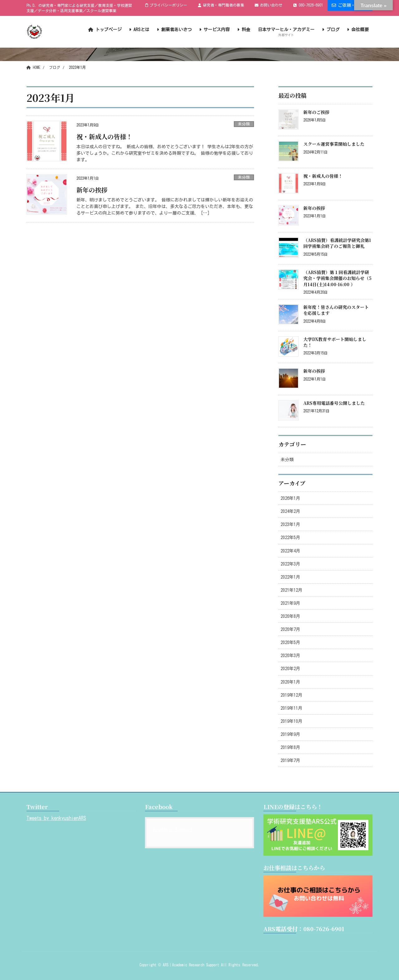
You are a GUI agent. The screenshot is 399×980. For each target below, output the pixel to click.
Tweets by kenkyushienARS (56, 818)
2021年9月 (290, 603)
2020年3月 (290, 656)
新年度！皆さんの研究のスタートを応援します (336, 310)
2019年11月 (291, 708)
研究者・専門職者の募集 (221, 5)
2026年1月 (290, 498)
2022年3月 (290, 564)
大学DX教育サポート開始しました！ (335, 342)
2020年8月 (290, 616)
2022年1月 (290, 577)
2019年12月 (291, 695)
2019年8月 (290, 747)
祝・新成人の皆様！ (104, 137)
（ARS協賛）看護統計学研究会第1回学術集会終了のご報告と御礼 (337, 243)
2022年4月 (290, 551)
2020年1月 (290, 682)
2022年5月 (290, 537)
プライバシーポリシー (166, 5)
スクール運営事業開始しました (334, 144)
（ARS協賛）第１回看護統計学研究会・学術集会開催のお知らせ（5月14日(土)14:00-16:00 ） (337, 278)
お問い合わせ (269, 5)
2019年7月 (290, 760)
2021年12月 (291, 590)
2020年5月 (290, 642)
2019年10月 (291, 721)
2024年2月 (290, 511)
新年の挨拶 (92, 190)
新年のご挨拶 (316, 112)
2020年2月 (290, 669)
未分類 (244, 124)
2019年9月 (290, 734)
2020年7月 (290, 629)
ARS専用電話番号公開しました (334, 403)
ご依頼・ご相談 (350, 5)
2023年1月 (290, 524)
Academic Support (173, 830)
